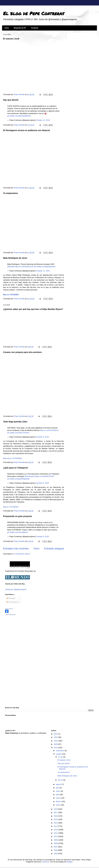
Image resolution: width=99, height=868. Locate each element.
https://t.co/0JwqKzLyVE (24, 267)
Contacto (35, 28)
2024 (56, 734)
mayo (58, 791)
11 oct (61, 757)
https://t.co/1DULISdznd (49, 430)
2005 (56, 854)
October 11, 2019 (43, 120)
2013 (56, 826)
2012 (56, 830)
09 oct (61, 780)
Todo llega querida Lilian (15, 422)
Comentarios (12, 602)
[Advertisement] (18, 631)
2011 (56, 833)
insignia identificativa (10, 615)
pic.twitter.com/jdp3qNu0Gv (45, 267)
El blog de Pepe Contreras (34, 13)
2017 (56, 813)
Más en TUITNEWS (11, 507)
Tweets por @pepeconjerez (16, 589)
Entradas (11, 598)
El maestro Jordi (11, 39)
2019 (56, 748)
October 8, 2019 (42, 537)
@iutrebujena (30, 476)
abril (58, 795)
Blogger (70, 862)
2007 (56, 847)
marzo (59, 798)
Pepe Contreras (9, 609)
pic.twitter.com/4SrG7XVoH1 (18, 433)
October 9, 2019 (42, 437)
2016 (56, 816)
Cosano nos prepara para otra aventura (22, 352)
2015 (56, 819)
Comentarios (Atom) (22, 554)
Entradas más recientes (16, 548)
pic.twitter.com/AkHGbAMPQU (19, 116)
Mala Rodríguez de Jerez (15, 258)
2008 (56, 843)
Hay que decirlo (11, 100)
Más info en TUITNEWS (12, 458)
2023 (56, 737)
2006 (56, 850)
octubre (59, 754)
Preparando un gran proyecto (18, 516)
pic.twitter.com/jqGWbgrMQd (18, 479)
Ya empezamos (10, 193)
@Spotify (11, 267)
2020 (56, 744)
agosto (59, 784)
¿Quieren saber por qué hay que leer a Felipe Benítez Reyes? (33, 309)
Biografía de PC (20, 28)
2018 (56, 809)
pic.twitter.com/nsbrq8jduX (17, 532)
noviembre (60, 751)
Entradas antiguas (54, 548)
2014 (56, 823)
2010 (56, 836)
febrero (59, 801)
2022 (56, 741)
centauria (45, 862)
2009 (56, 840)
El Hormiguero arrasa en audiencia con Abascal (26, 130)
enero (58, 805)
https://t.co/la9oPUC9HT (45, 476)
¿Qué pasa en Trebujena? (16, 468)
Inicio (7, 28)
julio (58, 788)
